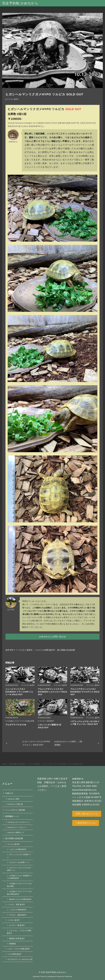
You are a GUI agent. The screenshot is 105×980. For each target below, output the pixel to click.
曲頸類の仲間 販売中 (17, 938)
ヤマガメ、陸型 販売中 (18, 915)
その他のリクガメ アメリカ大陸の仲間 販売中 (19, 893)
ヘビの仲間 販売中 (15, 954)
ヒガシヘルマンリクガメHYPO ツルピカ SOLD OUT (63, 764)
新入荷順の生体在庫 (66, 650)
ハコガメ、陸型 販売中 (16, 904)
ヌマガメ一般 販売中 (17, 925)
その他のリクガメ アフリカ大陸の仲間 (19, 885)
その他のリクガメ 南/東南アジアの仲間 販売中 (20, 877)
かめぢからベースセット (17, 827)
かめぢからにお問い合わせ (53, 637)
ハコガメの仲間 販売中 (18, 910)
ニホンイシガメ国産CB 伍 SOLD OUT (49, 726)
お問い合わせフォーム (87, 814)
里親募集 (13, 944)
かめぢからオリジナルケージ (19, 822)
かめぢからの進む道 (15, 804)
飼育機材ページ (12, 816)
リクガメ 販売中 (13, 99)
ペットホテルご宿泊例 (15, 810)
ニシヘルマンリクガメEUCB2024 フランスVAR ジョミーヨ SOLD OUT (19, 692)
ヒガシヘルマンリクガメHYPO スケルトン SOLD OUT (36, 743)
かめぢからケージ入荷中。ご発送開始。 (68, 743)
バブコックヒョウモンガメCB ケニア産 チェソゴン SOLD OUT (85, 723)
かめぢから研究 (13, 799)
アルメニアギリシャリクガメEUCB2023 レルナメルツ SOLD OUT (52, 692)
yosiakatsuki (52, 977)
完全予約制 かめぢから (20, 3)
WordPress (68, 977)
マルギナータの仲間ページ (19, 862)
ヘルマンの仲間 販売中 (45, 650)
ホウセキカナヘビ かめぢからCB (20, 959)
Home (5, 764)
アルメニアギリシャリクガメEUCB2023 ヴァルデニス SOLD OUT (85, 692)
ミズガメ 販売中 (14, 920)
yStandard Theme (39, 977)
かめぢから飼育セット (16, 832)
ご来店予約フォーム (86, 823)
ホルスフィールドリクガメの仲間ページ (19, 869)
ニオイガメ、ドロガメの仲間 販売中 (19, 932)
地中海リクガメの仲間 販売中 (20, 899)
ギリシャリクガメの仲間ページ (19, 856)
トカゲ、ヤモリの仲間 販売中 (19, 949)
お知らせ (9, 793)
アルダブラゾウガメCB (16, 725)
